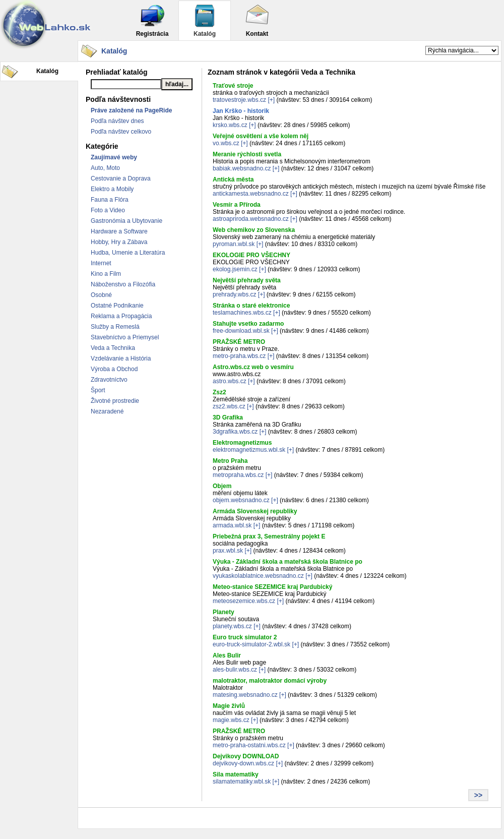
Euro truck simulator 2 (245, 637)
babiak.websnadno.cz (242, 168)
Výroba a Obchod (114, 369)
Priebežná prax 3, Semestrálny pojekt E (269, 536)
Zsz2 (219, 392)
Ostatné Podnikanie (117, 306)
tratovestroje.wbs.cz (239, 100)
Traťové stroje (233, 86)
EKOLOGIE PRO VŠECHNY (251, 255)
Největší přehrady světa (247, 280)
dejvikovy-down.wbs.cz (243, 763)
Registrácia (152, 20)
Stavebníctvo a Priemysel (125, 337)
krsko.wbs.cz (230, 125)
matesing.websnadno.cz (245, 695)
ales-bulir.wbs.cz (235, 670)
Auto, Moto (105, 168)
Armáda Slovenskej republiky (255, 511)
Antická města (233, 179)
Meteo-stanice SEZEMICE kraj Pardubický (272, 587)
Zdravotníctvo (109, 380)
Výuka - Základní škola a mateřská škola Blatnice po (288, 562)
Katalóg (205, 20)
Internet (101, 263)
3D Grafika (228, 417)
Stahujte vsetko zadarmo (248, 324)
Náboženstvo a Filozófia (123, 284)
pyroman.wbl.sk (234, 244)
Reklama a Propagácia (121, 316)
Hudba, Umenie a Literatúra (128, 253)
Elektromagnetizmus (242, 443)
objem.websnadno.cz (241, 500)
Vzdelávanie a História (121, 358)
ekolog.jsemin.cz (235, 269)
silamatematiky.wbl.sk (242, 782)
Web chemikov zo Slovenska (254, 230)
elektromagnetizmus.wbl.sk (249, 450)
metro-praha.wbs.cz (239, 356)
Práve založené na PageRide (131, 110)
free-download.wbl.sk (241, 331)
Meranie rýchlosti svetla (247, 154)
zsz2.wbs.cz (229, 406)
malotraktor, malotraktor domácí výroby (270, 681)
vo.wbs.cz (226, 143)
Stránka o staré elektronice (251, 306)
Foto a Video (108, 210)
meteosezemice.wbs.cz (244, 601)
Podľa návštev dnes (117, 121)
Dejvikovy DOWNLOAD (246, 756)
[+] (271, 100)
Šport (98, 390)
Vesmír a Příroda (237, 205)
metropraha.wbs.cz (238, 475)
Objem (222, 486)
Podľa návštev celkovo (121, 132)
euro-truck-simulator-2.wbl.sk (251, 644)
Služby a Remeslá (115, 327)
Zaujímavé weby (114, 157)
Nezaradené (107, 411)
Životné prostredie (115, 401)
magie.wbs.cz (231, 720)
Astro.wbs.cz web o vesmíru (253, 367)
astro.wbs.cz (230, 381)
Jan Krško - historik (241, 111)
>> (478, 795)
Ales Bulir (227, 655)
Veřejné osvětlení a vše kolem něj (261, 136)
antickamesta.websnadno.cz (251, 194)
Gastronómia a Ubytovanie (127, 221)
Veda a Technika (113, 348)
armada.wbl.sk (232, 525)
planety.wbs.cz (232, 626)
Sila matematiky (236, 774)
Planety (224, 612)
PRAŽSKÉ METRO (239, 342)
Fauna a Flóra (110, 200)
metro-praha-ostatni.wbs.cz (249, 745)
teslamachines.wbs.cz (242, 313)
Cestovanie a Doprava (121, 178)
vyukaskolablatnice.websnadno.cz (258, 576)
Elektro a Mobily (112, 189)
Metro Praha (230, 461)
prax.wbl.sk (228, 551)
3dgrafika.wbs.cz (235, 432)
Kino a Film (106, 274)
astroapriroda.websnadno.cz (251, 219)
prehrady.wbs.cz (234, 294)
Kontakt (257, 20)
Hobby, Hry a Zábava (119, 242)
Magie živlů (229, 706)
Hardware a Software (119, 231)
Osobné (101, 295)
